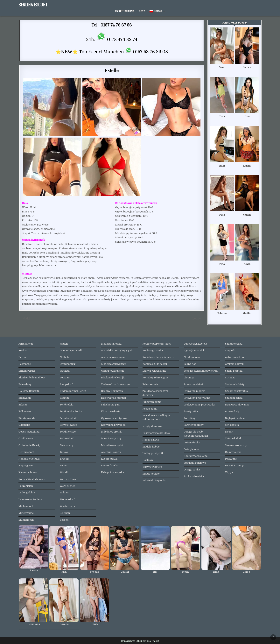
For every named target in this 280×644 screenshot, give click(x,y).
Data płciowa (192, 449)
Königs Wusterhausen (32, 479)
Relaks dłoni (150, 409)
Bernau (23, 357)
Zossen (64, 520)
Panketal (65, 371)
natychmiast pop (235, 357)
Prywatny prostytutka (197, 398)
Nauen (64, 344)
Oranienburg (68, 364)
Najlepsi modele (235, 418)
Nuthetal (65, 357)
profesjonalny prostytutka (199, 405)
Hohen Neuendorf (29, 459)
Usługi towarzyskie (113, 371)
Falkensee (25, 411)
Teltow (64, 452)
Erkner (23, 405)
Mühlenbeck (26, 520)
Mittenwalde (26, 513)
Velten (64, 465)
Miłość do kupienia (154, 480)
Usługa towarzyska (113, 472)
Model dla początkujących (117, 351)
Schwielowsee (69, 425)
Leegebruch (26, 486)
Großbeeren (26, 438)
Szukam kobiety (235, 384)
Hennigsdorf (26, 452)
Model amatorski (111, 344)
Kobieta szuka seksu (155, 364)
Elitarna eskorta (111, 411)
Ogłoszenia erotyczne (114, 418)
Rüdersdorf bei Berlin (73, 391)
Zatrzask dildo (234, 438)
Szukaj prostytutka (237, 391)
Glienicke (24, 425)
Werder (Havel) (69, 479)
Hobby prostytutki (154, 453)
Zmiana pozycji (234, 364)
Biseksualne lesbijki (113, 378)
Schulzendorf (68, 418)
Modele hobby (151, 447)
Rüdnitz (65, 398)
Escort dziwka (110, 465)
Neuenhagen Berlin (72, 351)
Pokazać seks (192, 443)
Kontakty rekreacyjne (156, 378)
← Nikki (24, 319)
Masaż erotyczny (111, 438)
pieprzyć (189, 378)
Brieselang (25, 384)
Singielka (231, 351)
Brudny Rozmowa (112, 391)
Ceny (142, 11)
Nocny (229, 432)
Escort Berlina (125, 11)
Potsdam (65, 378)
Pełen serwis (150, 384)
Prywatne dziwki (194, 384)
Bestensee (25, 364)
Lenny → (198, 319)
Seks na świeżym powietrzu (201, 371)
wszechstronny (234, 465)
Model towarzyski (112, 445)
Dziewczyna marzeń (114, 398)
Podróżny (190, 418)
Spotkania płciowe (195, 463)
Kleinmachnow (28, 472)
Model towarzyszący (114, 364)
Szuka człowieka (194, 476)
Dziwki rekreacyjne (154, 371)
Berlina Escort (33, 4)
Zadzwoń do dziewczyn (115, 384)
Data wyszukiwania (237, 405)
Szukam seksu (234, 398)
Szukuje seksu (234, 344)
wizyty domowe (152, 426)
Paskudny (231, 459)
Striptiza (230, 378)
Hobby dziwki (151, 440)
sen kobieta (232, 425)
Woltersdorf (67, 499)
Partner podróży (194, 425)
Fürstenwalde (27, 418)
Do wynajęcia (233, 452)
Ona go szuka (192, 470)
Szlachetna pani (111, 405)
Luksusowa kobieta (30, 499)
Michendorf (26, 506)
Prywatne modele (194, 391)
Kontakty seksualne (196, 456)
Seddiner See (68, 432)
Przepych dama (152, 402)
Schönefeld (67, 405)
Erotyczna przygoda (113, 425)
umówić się (232, 411)
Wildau (64, 493)
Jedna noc (190, 364)
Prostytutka (191, 411)
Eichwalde (25, 398)
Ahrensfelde (26, 344)
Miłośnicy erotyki (112, 432)
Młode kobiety (151, 474)
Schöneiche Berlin (71, 411)
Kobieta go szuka (153, 351)
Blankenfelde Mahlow (32, 378)
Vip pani (230, 472)
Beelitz (23, 351)
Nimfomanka (192, 357)
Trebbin (65, 459)
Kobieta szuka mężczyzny (158, 357)
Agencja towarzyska (113, 357)
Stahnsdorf (67, 438)
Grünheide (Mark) (29, 445)
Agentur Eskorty (111, 452)
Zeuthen (65, 513)
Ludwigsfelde (27, 493)
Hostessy (148, 460)
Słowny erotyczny (236, 445)
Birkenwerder (27, 371)
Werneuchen (68, 486)
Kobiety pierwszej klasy (157, 344)
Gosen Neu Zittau (29, 432)
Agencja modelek (194, 351)
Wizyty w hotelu (152, 467)
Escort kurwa (109, 459)
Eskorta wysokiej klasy (156, 433)
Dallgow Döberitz (29, 391)
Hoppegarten (26, 465)
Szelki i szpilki (234, 371)
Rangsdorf (66, 384)
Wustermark (68, 506)
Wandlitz (65, 472)
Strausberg (66, 445)
